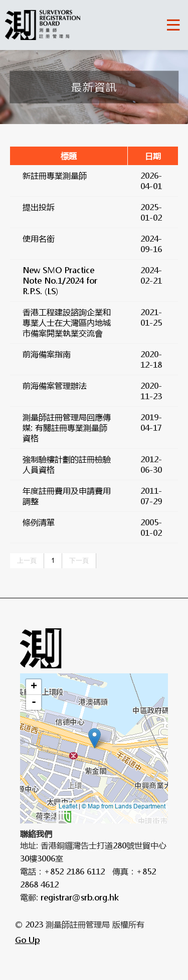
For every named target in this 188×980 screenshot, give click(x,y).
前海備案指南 (47, 354)
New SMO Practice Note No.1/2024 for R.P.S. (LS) (60, 280)
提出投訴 (39, 207)
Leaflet (68, 806)
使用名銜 (39, 238)
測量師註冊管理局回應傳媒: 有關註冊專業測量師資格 (67, 427)
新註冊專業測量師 (55, 175)
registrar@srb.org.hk (80, 897)
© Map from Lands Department (112, 813)
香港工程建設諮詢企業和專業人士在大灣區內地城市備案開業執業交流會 (67, 322)
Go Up (27, 940)
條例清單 (39, 522)
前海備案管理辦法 (55, 385)
